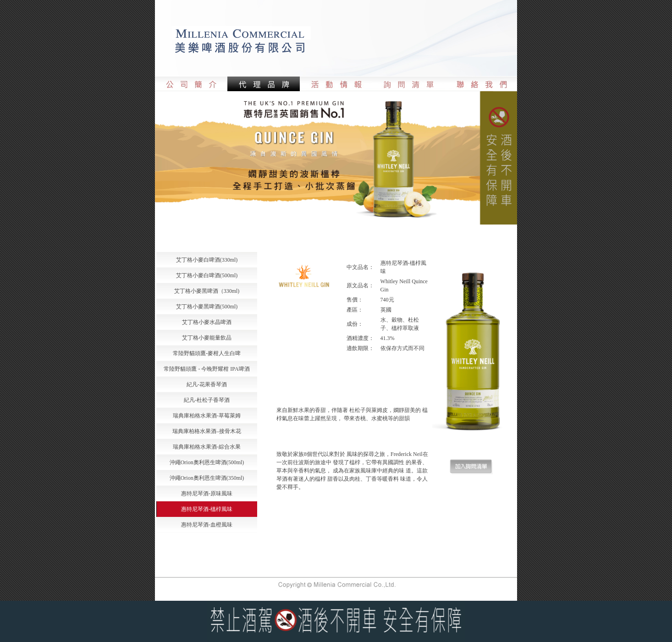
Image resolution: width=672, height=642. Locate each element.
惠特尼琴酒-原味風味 (207, 494)
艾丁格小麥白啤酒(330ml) (207, 260)
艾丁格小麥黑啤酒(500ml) (207, 307)
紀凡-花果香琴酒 (207, 384)
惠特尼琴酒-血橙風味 (207, 525)
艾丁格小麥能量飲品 (207, 338)
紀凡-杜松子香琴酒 (207, 400)
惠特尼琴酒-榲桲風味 (207, 509)
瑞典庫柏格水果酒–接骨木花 (207, 431)
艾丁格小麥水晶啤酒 (207, 322)
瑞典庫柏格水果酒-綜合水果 (207, 447)
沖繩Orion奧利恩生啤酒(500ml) (207, 462)
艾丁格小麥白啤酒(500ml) (207, 275)
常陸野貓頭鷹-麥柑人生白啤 (207, 353)
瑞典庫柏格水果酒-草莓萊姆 (207, 416)
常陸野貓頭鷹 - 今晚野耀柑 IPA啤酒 (207, 369)
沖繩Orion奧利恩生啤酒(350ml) (207, 478)
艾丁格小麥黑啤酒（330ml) (207, 291)
